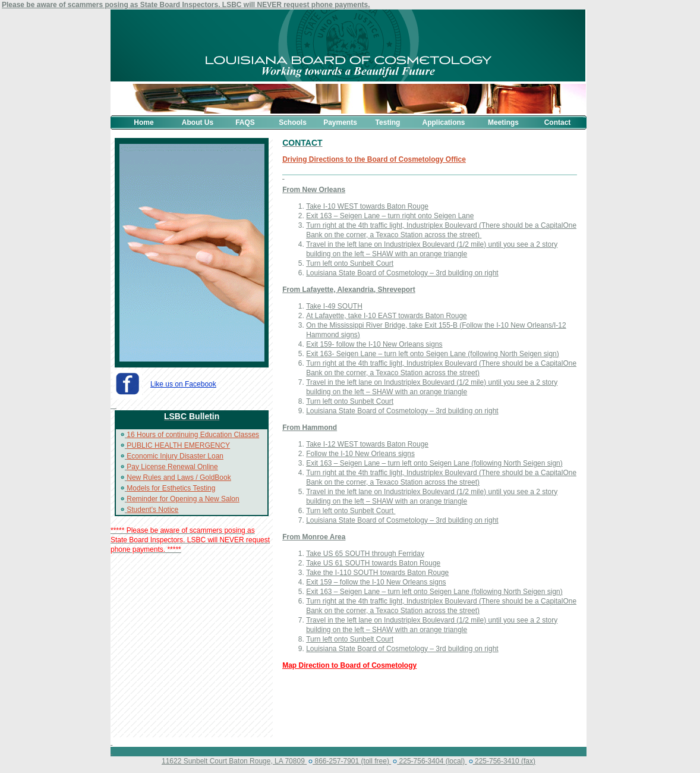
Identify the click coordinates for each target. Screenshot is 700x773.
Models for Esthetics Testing (171, 488)
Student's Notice (152, 510)
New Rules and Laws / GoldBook (179, 477)
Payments (340, 122)
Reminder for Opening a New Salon (183, 499)
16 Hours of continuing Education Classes (193, 435)
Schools (293, 122)
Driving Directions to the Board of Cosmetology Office (374, 159)
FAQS (245, 122)
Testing (388, 122)
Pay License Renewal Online (172, 467)
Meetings (503, 122)
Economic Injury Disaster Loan (175, 456)
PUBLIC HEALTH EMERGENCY (178, 445)
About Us (198, 122)
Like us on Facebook (183, 384)
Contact (558, 122)
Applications (443, 122)
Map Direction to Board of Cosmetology (349, 665)
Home (144, 122)
